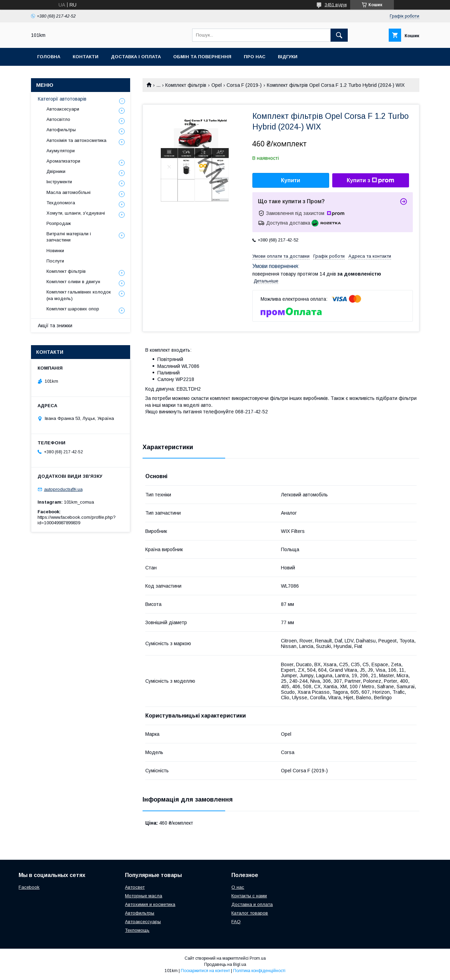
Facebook (29, 887)
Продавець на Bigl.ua (225, 964)
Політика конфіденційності (259, 971)
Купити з (370, 180)
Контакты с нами (249, 896)
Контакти (86, 57)
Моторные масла (144, 896)
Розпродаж (59, 223)
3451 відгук (336, 5)
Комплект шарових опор (73, 309)
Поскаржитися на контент (205, 971)
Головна (49, 57)
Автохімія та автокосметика (76, 140)
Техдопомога (61, 203)
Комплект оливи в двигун (73, 282)
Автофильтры (61, 130)
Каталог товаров (250, 913)
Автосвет (135, 887)
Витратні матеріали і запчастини (69, 237)
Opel (217, 85)
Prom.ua (258, 958)
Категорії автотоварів (62, 99)
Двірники (56, 171)
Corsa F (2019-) (244, 85)
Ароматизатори (63, 161)
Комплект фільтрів (186, 85)
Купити (291, 180)
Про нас (255, 57)
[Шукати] (339, 35)
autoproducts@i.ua (63, 489)
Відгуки (288, 57)
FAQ (236, 922)
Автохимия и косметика (150, 904)
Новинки (55, 251)
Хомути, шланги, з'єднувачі (76, 213)
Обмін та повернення (202, 57)
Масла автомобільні (69, 192)
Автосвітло (58, 119)
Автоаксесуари (63, 109)
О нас (238, 887)
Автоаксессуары (143, 922)
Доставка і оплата (136, 57)
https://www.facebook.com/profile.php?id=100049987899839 (77, 520)
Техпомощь (137, 930)
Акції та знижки (55, 326)
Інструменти (59, 182)
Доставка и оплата (252, 904)
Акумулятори (61, 151)
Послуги (55, 261)
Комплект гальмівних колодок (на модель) (79, 295)
